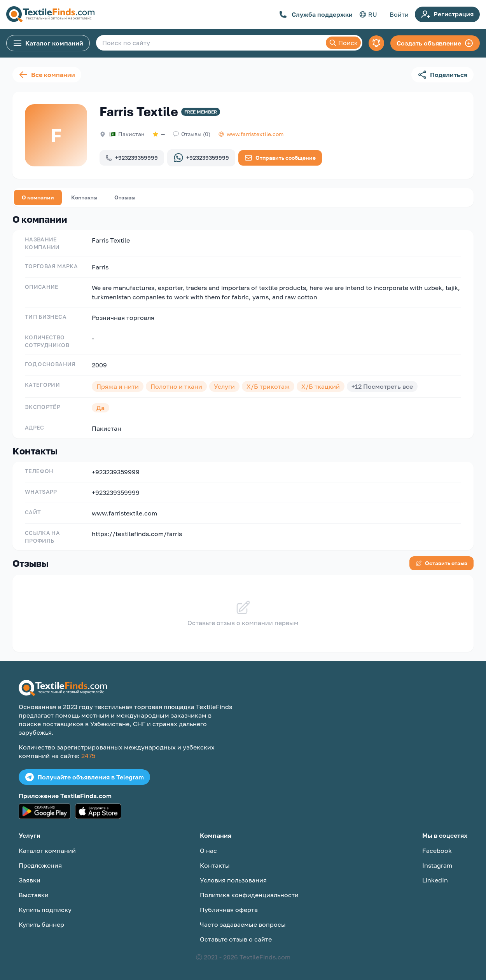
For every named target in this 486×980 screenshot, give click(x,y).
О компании (38, 197)
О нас (208, 851)
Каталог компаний (48, 43)
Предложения (40, 865)
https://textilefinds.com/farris (137, 534)
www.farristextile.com (124, 513)
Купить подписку (45, 910)
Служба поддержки (316, 14)
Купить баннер (41, 924)
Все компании (47, 75)
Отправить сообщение (280, 158)
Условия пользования (233, 880)
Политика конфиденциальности (249, 895)
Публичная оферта (229, 910)
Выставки (34, 895)
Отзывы (125, 197)
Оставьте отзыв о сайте (236, 939)
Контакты (84, 197)
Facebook (437, 851)
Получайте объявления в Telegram (84, 777)
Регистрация (447, 14)
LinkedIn (435, 880)
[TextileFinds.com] (50, 14)
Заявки (30, 880)
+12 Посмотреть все (382, 386)
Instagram (437, 865)
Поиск (343, 43)
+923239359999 (132, 158)
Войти (399, 14)
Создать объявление (435, 43)
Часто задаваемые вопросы (243, 924)
